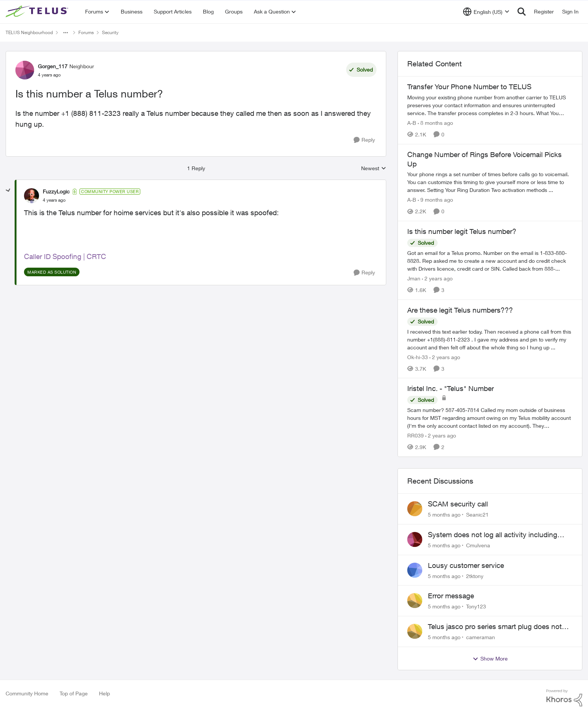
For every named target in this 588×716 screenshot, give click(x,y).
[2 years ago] (437, 278)
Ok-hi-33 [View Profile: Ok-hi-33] (418, 357)
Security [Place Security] (110, 32)
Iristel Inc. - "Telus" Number (451, 388)
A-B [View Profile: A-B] (412, 123)
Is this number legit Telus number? (462, 231)
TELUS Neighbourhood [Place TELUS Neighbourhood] (29, 32)
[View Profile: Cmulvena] (415, 539)
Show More (490, 659)
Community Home (27, 693)
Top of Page (74, 693)
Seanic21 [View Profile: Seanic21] (477, 515)
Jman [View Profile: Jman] (414, 278)
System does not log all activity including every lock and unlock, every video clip (493, 535)
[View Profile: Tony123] (415, 601)
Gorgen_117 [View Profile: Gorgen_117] (53, 66)
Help (104, 693)
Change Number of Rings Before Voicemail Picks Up (484, 159)
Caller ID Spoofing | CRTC (65, 256)
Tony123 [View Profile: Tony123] (476, 606)
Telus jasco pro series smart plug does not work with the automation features (495, 627)
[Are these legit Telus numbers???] (490, 339)
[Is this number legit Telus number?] (490, 261)
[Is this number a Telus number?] (54, 200)
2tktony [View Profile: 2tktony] (475, 576)
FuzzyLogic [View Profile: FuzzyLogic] (56, 191)
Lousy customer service (466, 565)
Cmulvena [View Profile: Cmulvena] (478, 545)
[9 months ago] (435, 200)
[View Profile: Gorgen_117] (25, 70)
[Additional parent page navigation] (66, 33)
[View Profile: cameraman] (415, 631)
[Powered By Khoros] (564, 698)
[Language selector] (486, 12)
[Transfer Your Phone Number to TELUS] (490, 105)
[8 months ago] (435, 123)
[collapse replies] (8, 190)
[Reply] (364, 140)
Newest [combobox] (374, 169)
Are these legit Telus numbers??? (460, 310)
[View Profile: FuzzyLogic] (31, 196)
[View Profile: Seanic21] (415, 509)
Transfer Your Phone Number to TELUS (469, 87)
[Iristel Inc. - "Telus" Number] (490, 418)
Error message (451, 596)
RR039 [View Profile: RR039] (415, 435)
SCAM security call (458, 504)
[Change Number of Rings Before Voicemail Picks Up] (490, 182)
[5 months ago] (444, 515)
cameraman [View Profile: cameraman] (481, 637)
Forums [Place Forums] (86, 32)
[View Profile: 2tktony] (415, 570)
